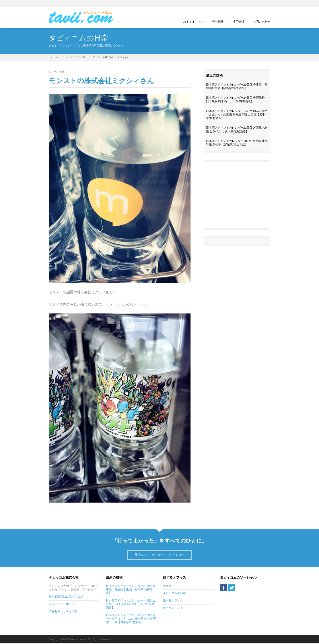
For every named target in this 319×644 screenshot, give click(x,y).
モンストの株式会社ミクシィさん (105, 81)
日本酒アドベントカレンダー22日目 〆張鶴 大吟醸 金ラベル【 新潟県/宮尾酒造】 (237, 129)
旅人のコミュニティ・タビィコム (160, 555)
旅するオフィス (193, 22)
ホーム (55, 57)
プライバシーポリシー (63, 605)
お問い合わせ (262, 22)
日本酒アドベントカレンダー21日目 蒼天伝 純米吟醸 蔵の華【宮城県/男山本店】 (237, 143)
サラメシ (169, 586)
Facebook (261, 3)
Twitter (268, 3)
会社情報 (218, 22)
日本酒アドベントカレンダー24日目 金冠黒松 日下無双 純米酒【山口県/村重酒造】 (235, 99)
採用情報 (238, 22)
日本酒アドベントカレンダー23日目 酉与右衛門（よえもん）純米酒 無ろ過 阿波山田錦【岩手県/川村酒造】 (237, 115)
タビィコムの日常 (76, 57)
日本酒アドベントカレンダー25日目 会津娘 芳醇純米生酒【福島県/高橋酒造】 (237, 86)
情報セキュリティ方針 (63, 612)
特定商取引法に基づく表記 (66, 597)
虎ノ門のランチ (173, 609)
